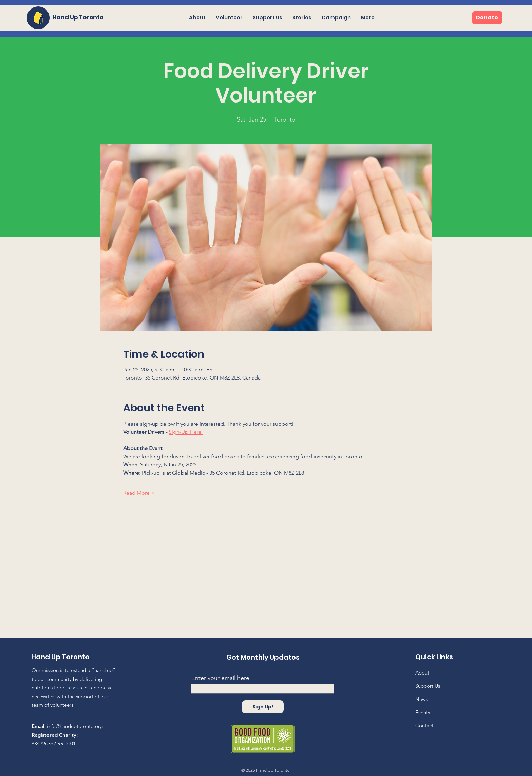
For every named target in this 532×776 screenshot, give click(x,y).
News (422, 699)
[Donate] (487, 18)
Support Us (428, 686)
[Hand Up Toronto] (81, 17)
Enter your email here (220, 678)
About (422, 673)
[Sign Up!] (263, 707)
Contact (424, 726)
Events (423, 712)
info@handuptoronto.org (75, 726)
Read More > (139, 493)
